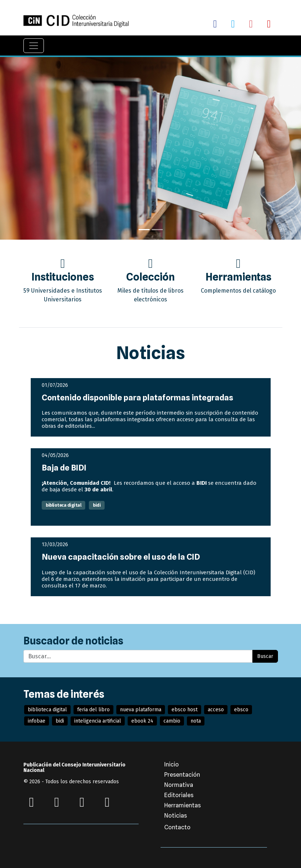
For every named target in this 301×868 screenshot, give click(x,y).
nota (196, 721)
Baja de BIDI (64, 468)
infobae (37, 721)
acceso (216, 710)
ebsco (241, 710)
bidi (97, 505)
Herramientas (183, 805)
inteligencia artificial (98, 721)
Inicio (172, 764)
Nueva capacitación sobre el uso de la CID (121, 557)
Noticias (176, 816)
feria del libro (93, 710)
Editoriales (179, 795)
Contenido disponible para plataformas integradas (138, 397)
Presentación (182, 775)
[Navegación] (34, 46)
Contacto (177, 827)
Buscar (265, 656)
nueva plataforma (141, 710)
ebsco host (185, 710)
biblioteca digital (63, 505)
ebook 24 (142, 721)
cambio (172, 721)
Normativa (179, 785)
